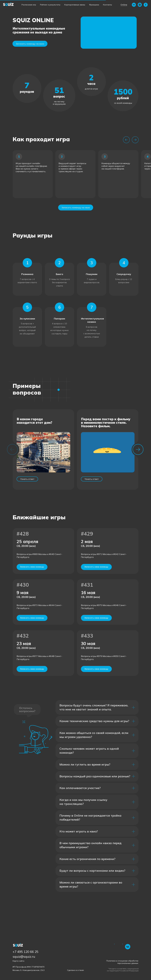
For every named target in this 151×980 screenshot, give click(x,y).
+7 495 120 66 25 (25, 952)
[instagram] (140, 5)
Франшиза (94, 5)
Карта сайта (18, 961)
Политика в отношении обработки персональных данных (122, 962)
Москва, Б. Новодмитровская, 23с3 (29, 970)
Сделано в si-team (75, 970)
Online (124, 5)
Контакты (107, 5)
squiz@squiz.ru (24, 956)
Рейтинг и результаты (50, 5)
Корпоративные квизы (75, 5)
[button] (109, 33)
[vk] (134, 5)
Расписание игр (29, 5)
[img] (128, 947)
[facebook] (146, 5)
